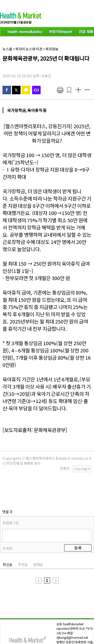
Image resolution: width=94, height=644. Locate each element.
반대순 (38, 539)
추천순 (23, 539)
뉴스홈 (7, 49)
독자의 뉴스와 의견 (29, 49)
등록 (78, 523)
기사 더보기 (82, 469)
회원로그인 (11, 498)
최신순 (8, 539)
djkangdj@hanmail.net (72, 612)
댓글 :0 (7, 487)
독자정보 (52, 49)
